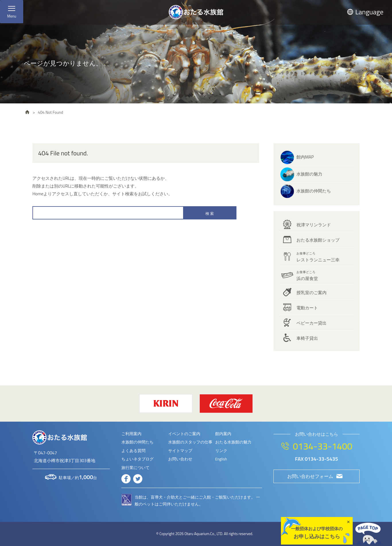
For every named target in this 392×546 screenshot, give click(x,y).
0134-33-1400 (322, 446)
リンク (221, 451)
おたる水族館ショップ (318, 240)
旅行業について (135, 468)
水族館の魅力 (309, 174)
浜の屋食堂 (307, 276)
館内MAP (305, 157)
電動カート (307, 308)
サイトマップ (180, 451)
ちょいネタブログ (137, 459)
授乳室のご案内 (312, 293)
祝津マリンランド (314, 225)
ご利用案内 (131, 434)
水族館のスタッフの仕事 (190, 442)
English (221, 459)
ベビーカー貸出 (312, 323)
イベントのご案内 (184, 434)
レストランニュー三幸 (318, 257)
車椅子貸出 (307, 338)
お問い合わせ (180, 459)
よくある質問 (133, 451)
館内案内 (223, 434)
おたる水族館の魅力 (233, 442)
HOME (27, 112)
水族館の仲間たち (314, 191)
